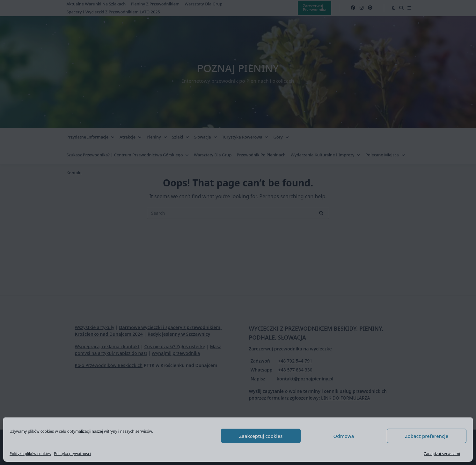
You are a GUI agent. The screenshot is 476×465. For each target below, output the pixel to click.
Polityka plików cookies (30, 454)
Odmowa (344, 436)
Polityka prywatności (72, 454)
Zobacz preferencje (427, 436)
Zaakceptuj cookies (261, 436)
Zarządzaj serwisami (442, 454)
